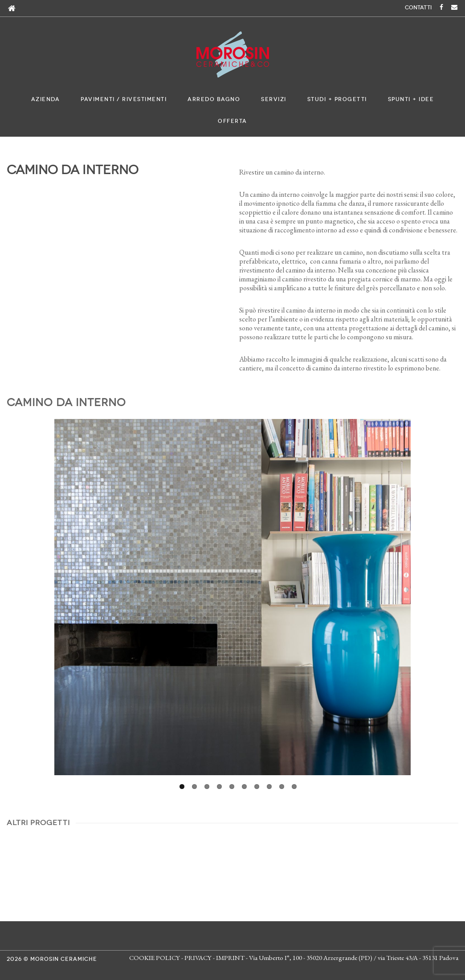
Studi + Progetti (337, 99)
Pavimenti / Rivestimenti (124, 99)
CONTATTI (418, 8)
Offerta (232, 121)
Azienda (46, 99)
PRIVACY (198, 958)
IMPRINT (230, 958)
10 (294, 787)
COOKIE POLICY (155, 958)
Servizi (274, 99)
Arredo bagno (214, 99)
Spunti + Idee (411, 99)
